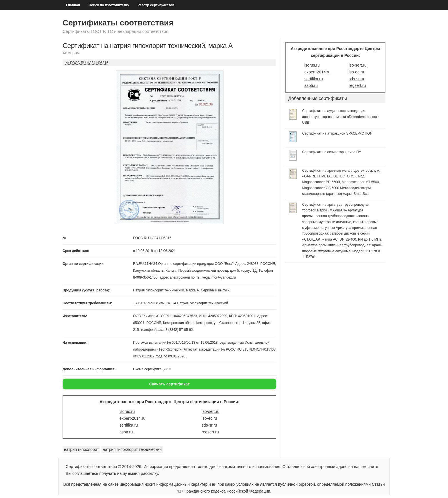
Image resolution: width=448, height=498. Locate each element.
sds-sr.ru (209, 425)
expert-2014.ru (132, 418)
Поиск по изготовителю (109, 5)
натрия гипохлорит (81, 449)
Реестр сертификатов (156, 5)
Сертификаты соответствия (118, 23)
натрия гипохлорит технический (132, 449)
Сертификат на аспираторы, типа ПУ (332, 152)
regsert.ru (210, 432)
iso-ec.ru (209, 418)
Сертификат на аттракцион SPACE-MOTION (337, 133)
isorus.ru (127, 411)
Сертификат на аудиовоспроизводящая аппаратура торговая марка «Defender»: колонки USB (341, 117)
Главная (73, 5)
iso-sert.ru (211, 411)
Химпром (71, 53)
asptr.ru (126, 432)
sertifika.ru (129, 425)
